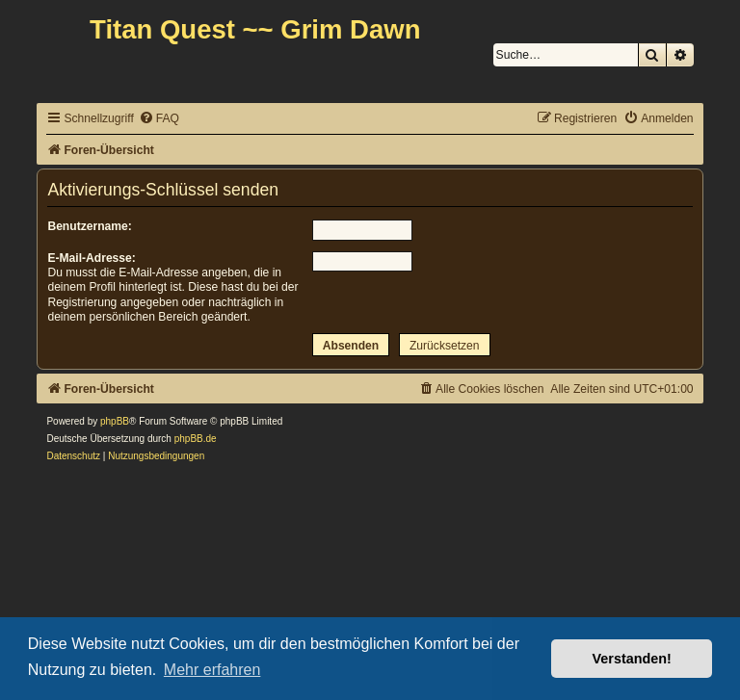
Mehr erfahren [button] (212, 670)
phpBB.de (196, 439)
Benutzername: (89, 226)
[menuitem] (159, 119)
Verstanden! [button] (632, 659)
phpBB (115, 421)
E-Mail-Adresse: (91, 258)
